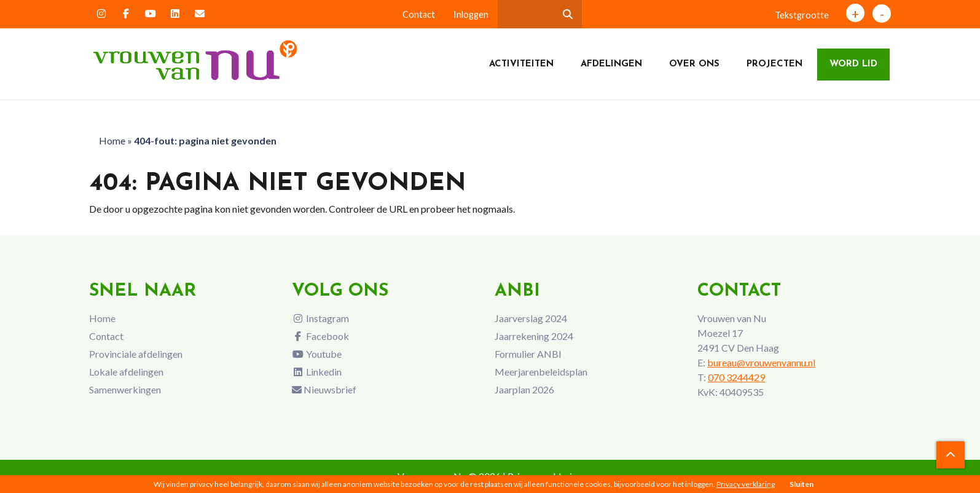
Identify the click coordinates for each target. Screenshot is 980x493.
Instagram (320, 318)
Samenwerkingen (125, 389)
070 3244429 (736, 377)
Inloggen (471, 14)
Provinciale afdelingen (136, 354)
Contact (419, 14)
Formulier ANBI (528, 354)
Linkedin (317, 372)
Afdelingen (611, 64)
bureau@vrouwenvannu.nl (761, 362)
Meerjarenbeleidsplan (541, 372)
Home (112, 140)
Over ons (694, 64)
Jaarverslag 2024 (531, 318)
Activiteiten (521, 64)
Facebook (320, 336)
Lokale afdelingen (126, 372)
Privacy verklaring (746, 484)
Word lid (853, 64)
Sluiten (802, 484)
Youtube (317, 354)
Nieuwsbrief (324, 389)
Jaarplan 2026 (524, 389)
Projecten (774, 64)
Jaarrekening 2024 (534, 336)
